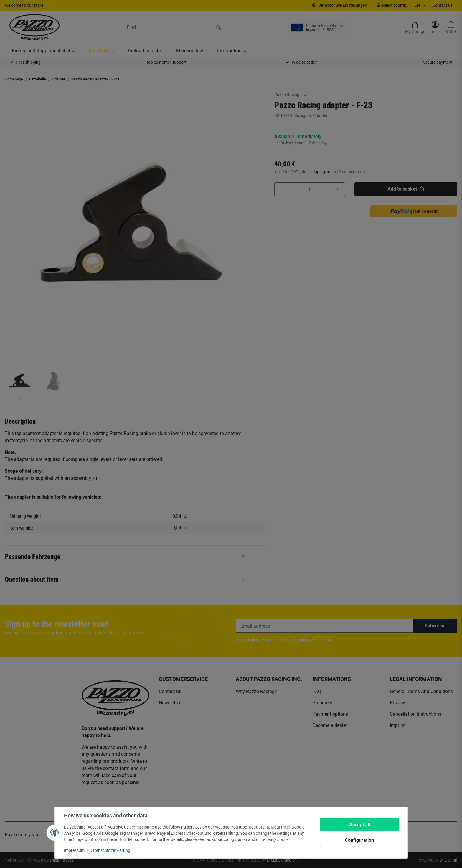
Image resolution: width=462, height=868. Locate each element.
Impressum (74, 850)
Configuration (359, 840)
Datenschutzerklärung (110, 850)
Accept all (360, 825)
